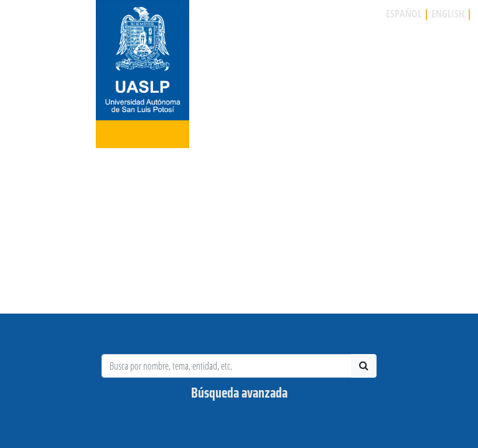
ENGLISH (448, 14)
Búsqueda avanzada (239, 393)
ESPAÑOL (404, 14)
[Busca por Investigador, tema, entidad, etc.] (227, 366)
